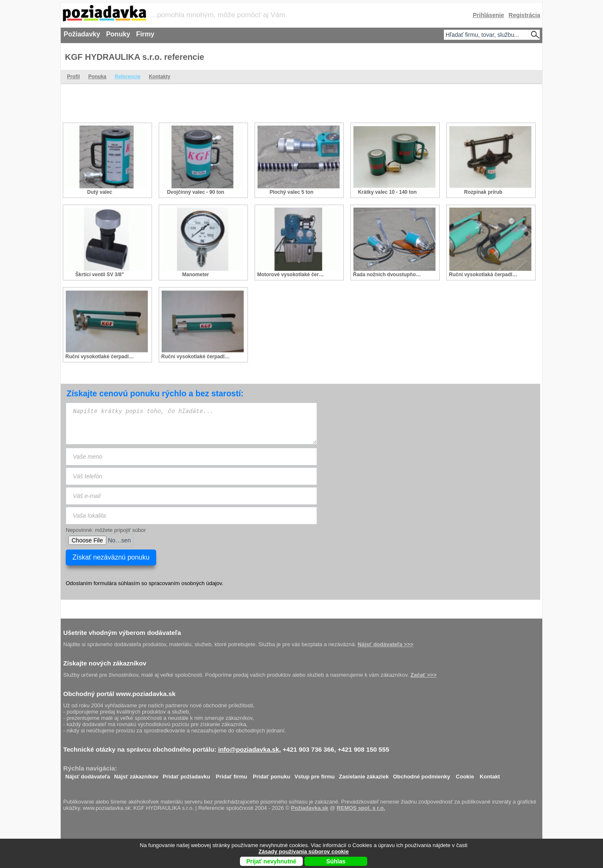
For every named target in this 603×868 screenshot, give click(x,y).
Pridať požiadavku (187, 774)
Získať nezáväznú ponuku (111, 557)
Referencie (128, 77)
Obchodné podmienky (421, 774)
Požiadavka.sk (310, 808)
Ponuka (97, 77)
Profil (73, 77)
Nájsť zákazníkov (137, 774)
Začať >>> (423, 675)
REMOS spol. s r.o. (361, 808)
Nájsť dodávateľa (88, 774)
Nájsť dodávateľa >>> (385, 644)
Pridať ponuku (272, 774)
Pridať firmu (231, 774)
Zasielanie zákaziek (364, 774)
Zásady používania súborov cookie (303, 851)
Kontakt (490, 774)
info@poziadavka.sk (249, 749)
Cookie (465, 774)
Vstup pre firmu (314, 774)
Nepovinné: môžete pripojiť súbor (106, 530)
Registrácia (524, 15)
